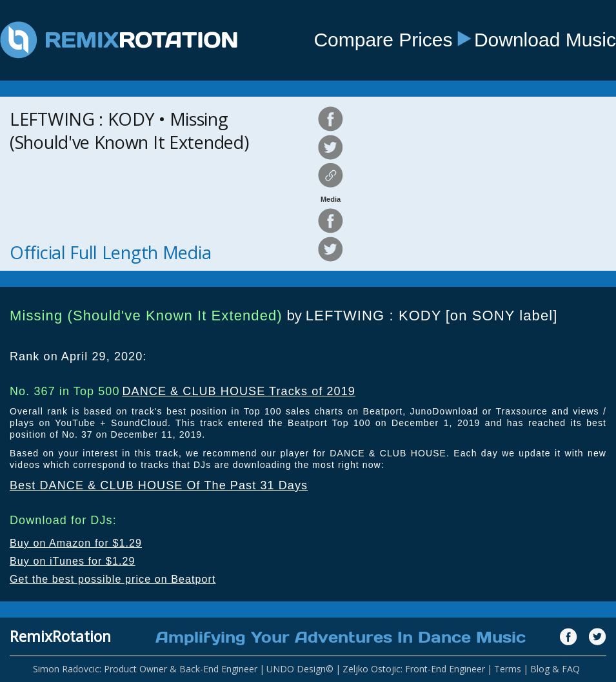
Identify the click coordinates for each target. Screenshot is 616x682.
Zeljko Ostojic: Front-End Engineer (414, 669)
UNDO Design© (300, 669)
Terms (508, 669)
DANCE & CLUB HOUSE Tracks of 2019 (238, 391)
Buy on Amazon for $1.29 (76, 543)
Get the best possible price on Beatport (113, 579)
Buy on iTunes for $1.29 (73, 561)
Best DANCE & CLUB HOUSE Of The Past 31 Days (159, 485)
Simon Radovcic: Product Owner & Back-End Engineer (145, 669)
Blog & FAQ (555, 669)
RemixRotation (60, 636)
